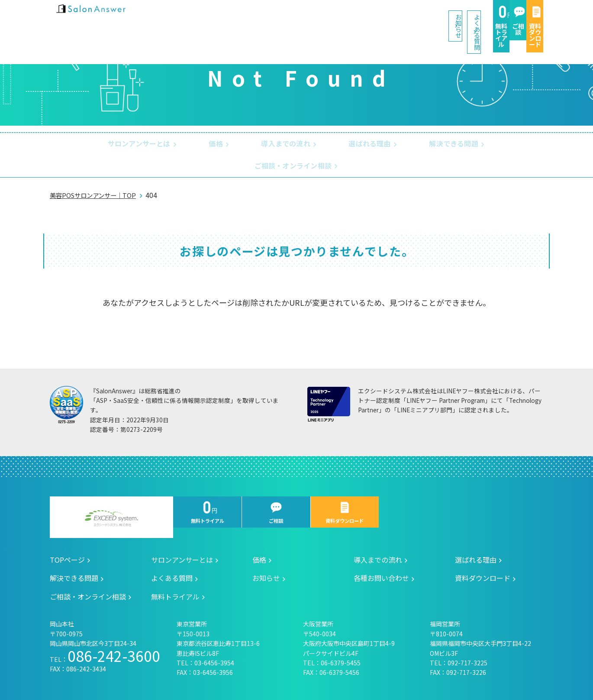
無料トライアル (396, 18)
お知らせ (256, 17)
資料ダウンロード (514, 18)
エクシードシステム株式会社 (111, 499)
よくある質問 (323, 17)
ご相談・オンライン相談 (479, 145)
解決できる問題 (384, 145)
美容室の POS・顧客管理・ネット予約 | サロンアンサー (106, 17)
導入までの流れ (231, 145)
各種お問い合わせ (381, 558)
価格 (168, 145)
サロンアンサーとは (99, 145)
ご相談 (455, 18)
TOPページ (67, 540)
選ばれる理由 (308, 145)
